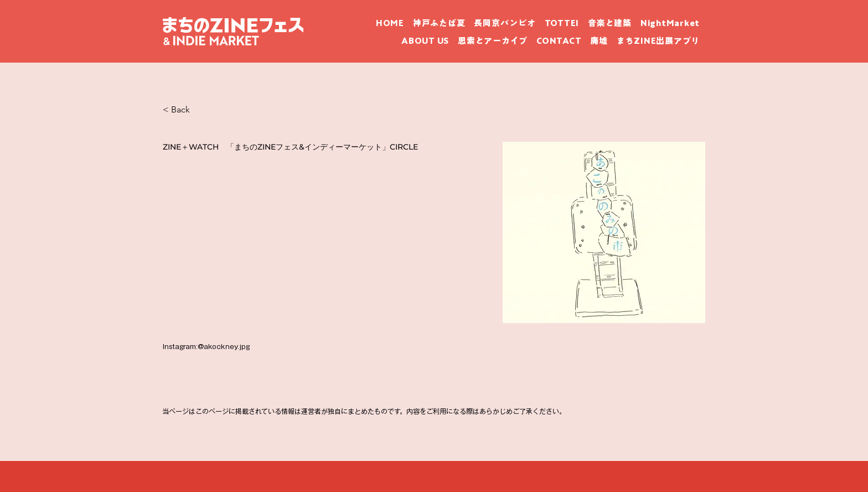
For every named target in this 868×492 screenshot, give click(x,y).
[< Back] (202, 109)
